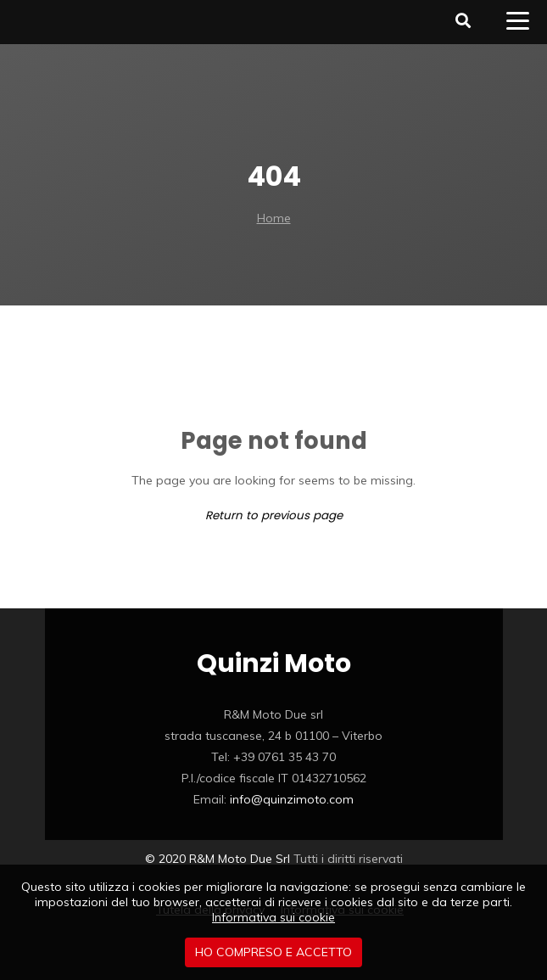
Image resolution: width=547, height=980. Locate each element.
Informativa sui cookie (273, 917)
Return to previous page (274, 515)
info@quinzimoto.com (292, 799)
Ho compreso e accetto (273, 952)
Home (274, 218)
